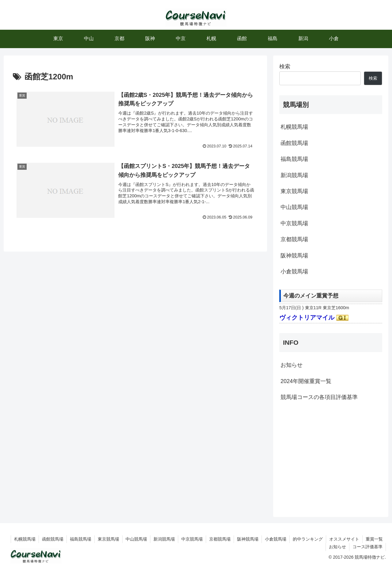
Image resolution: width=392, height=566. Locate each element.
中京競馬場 (294, 223)
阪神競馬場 (294, 256)
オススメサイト (344, 539)
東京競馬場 (294, 191)
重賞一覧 (374, 539)
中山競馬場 (294, 207)
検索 (285, 66)
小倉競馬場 (294, 272)
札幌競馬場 (294, 127)
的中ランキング (308, 539)
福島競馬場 (294, 159)
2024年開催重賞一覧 (306, 381)
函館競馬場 (294, 143)
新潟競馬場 (294, 175)
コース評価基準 (367, 547)
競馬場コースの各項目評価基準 (319, 397)
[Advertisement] (331, 458)
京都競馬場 (294, 239)
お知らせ (292, 365)
